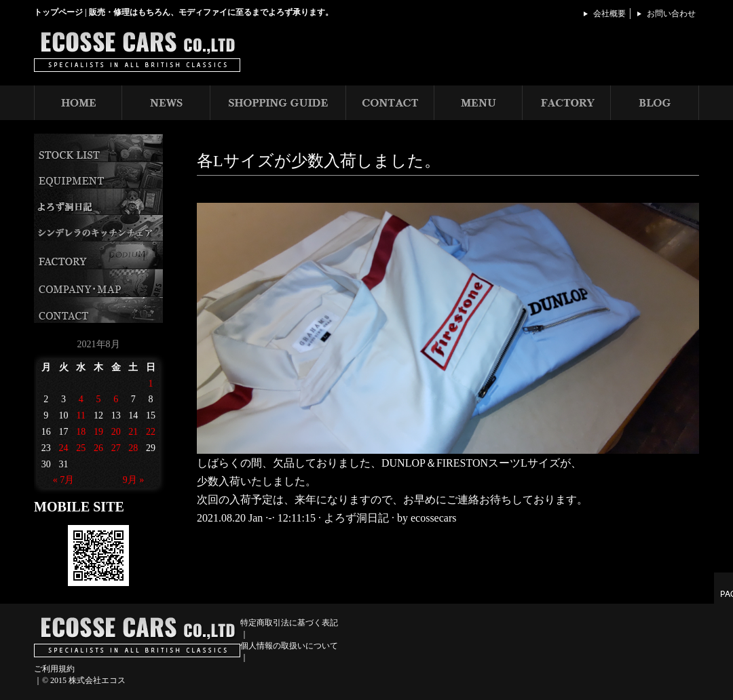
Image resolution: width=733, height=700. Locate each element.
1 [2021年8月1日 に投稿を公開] (151, 384)
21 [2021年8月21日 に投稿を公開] (133, 432)
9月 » (134, 480)
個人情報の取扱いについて (289, 646)
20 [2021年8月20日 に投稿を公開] (116, 432)
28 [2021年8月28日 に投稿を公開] (133, 448)
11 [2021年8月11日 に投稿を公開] (81, 415)
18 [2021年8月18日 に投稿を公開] (81, 432)
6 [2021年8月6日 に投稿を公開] (116, 399)
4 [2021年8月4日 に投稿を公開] (81, 399)
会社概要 (609, 14)
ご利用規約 (54, 669)
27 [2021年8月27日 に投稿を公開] (116, 448)
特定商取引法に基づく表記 (289, 623)
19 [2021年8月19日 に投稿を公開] (98, 432)
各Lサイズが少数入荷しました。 (319, 161)
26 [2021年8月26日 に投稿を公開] (98, 448)
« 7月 (64, 480)
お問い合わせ (671, 14)
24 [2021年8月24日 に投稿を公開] (64, 448)
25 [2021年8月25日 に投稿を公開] (81, 448)
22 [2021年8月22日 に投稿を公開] (151, 432)
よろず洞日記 (356, 518)
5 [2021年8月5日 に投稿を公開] (98, 399)
